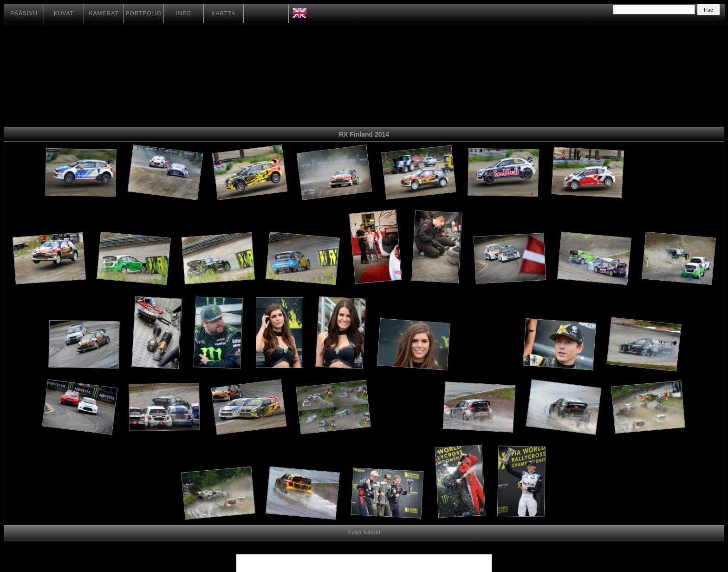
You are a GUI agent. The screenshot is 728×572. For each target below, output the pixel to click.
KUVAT (64, 13)
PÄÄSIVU (24, 13)
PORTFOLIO (143, 13)
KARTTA (223, 13)
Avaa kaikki (364, 533)
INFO (184, 13)
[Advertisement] (660, 174)
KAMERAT (104, 13)
